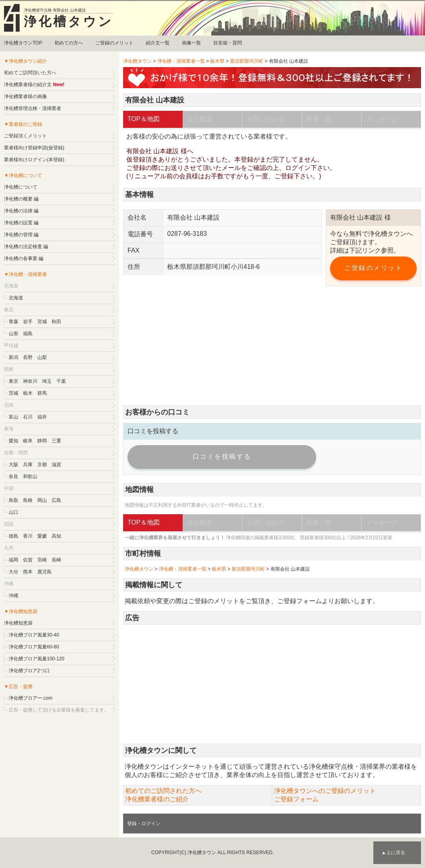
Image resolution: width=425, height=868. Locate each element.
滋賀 (56, 465)
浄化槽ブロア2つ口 (29, 671)
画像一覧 (191, 43)
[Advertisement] (272, 346)
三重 (56, 441)
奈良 (14, 476)
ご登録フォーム (299, 601)
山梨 (42, 357)
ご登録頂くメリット (25, 136)
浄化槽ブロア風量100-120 (37, 659)
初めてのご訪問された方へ (163, 791)
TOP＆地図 (144, 119)
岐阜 (28, 441)
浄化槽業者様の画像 (25, 96)
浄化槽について (21, 187)
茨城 (14, 393)
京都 (42, 465)
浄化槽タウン (69, 21)
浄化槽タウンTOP (23, 43)
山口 (14, 512)
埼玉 (47, 381)
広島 (56, 500)
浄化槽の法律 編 (21, 211)
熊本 (28, 572)
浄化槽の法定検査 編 (26, 247)
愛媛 (42, 536)
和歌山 (30, 476)
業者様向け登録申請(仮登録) (34, 148)
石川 (28, 417)
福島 (28, 334)
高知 (56, 536)
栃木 (28, 393)
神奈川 (30, 381)
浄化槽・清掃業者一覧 (181, 61)
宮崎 (42, 560)
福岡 (14, 560)
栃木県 (217, 61)
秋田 (56, 322)
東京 (14, 381)
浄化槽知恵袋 (18, 623)
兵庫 (28, 465)
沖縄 (14, 596)
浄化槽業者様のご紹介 (157, 799)
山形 (14, 334)
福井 (42, 417)
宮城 (42, 322)
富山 (14, 417)
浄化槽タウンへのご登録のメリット (325, 791)
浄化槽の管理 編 (21, 235)
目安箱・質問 (228, 43)
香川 (28, 536)
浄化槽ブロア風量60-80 (34, 647)
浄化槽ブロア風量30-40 (34, 635)
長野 (28, 357)
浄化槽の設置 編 (21, 223)
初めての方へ (69, 43)
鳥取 (14, 500)
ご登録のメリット (114, 43)
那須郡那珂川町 (247, 61)
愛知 (14, 441)
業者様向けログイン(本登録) (34, 160)
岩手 (28, 322)
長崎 (56, 560)
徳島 (14, 536)
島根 (28, 500)
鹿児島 (44, 572)
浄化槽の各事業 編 (24, 258)
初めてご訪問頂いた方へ (30, 73)
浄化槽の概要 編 (21, 199)
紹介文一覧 (158, 43)
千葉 (61, 381)
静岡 (42, 441)
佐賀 (28, 560)
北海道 (16, 298)
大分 (14, 572)
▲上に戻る (393, 853)
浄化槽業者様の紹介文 (28, 85)
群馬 (42, 393)
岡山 (42, 500)
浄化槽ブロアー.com (31, 698)
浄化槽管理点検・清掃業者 (33, 108)
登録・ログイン (144, 824)
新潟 (14, 357)
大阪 (14, 465)
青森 (14, 322)
